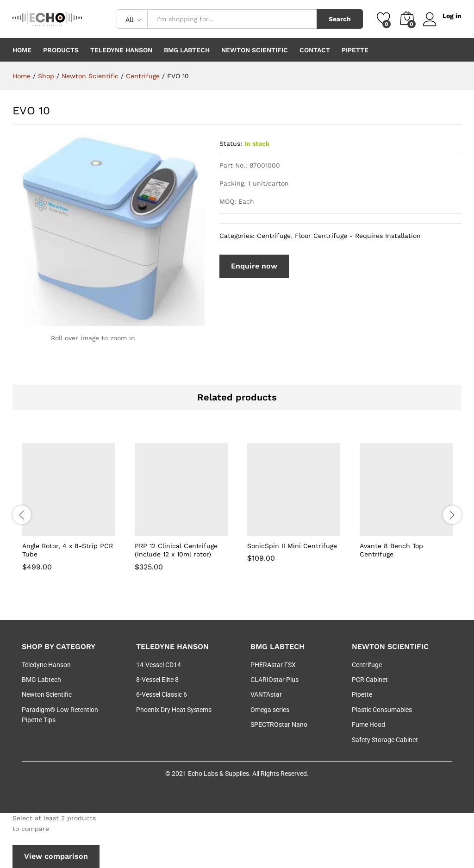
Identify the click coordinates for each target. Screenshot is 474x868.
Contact (315, 50)
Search (340, 19)
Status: (231, 144)
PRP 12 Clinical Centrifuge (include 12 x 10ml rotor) (176, 550)
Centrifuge (274, 236)
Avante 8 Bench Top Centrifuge (391, 550)
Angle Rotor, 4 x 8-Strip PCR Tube (68, 550)
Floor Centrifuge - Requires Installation (358, 236)
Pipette (355, 50)
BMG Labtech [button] (187, 50)
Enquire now (254, 266)
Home (22, 50)
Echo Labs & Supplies (218, 774)
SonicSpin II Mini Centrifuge (292, 546)
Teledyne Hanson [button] (121, 50)
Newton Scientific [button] (255, 50)
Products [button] (61, 50)
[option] (69, 514)
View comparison (56, 856)
